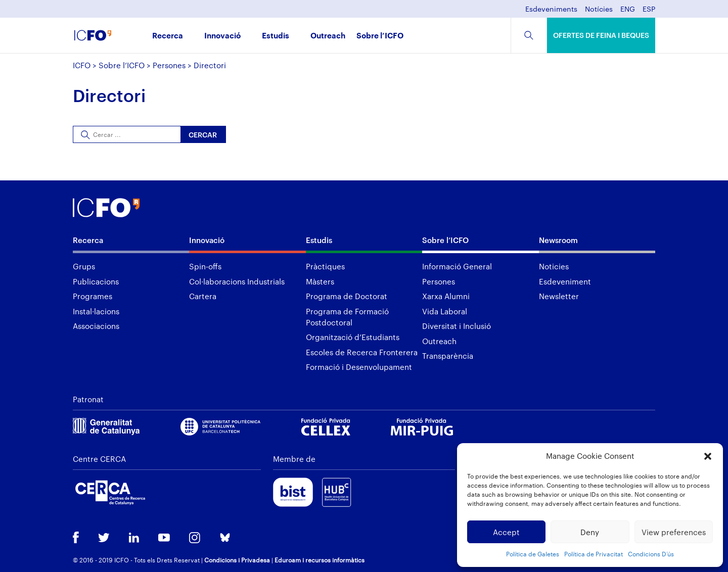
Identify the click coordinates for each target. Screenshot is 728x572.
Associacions (96, 326)
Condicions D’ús (651, 554)
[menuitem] (628, 12)
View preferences (674, 532)
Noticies (554, 266)
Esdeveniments (551, 9)
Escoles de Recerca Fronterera (362, 352)
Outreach (328, 36)
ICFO (82, 65)
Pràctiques (325, 266)
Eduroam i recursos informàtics (320, 560)
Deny (590, 532)
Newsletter (559, 296)
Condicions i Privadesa (237, 560)
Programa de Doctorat (347, 296)
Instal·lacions (96, 311)
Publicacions (96, 281)
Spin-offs (205, 266)
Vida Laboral (445, 311)
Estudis (276, 36)
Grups (84, 266)
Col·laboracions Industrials (237, 281)
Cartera (203, 296)
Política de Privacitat (594, 554)
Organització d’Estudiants (353, 337)
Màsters (320, 281)
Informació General (457, 266)
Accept (506, 532)
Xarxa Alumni (446, 296)
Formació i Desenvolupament (359, 367)
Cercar (203, 135)
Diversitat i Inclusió (457, 326)
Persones (169, 65)
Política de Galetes (533, 554)
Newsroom (558, 240)
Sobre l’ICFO (380, 36)
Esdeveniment (565, 281)
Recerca (168, 36)
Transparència (448, 356)
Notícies (599, 9)
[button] (708, 456)
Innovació (222, 36)
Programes (93, 296)
